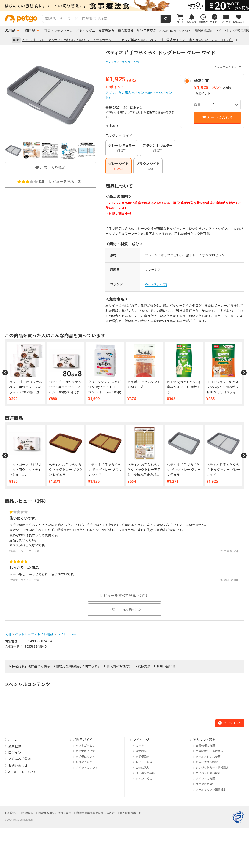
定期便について (86, 757)
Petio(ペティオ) (156, 284)
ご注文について (86, 751)
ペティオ (111, 62)
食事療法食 (106, 31)
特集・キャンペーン (58, 31)
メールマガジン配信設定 (211, 790)
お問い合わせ (166, 666)
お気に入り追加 (50, 168)
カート (140, 746)
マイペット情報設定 (208, 773)
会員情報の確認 (205, 746)
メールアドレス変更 (208, 757)
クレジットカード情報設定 (212, 768)
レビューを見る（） (50, 182)
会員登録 (15, 746)
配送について (84, 762)
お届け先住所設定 (207, 762)
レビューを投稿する (124, 609)
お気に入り (143, 768)
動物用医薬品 (147, 31)
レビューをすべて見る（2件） (124, 596)
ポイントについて (87, 768)
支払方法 (144, 666)
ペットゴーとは (86, 746)
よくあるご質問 (239, 30)
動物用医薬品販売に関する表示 (78, 666)
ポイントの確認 (205, 779)
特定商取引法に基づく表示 (31, 666)
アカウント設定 (204, 740)
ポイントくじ (144, 779)
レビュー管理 (144, 762)
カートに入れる (217, 117)
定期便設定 (143, 757)
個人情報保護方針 (119, 666)
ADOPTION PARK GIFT (176, 31)
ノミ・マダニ (86, 31)
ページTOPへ (230, 723)
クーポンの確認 (145, 773)
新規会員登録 (204, 30)
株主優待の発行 (205, 784)
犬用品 (10, 30)
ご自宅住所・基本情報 (210, 751)
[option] (124, 6)
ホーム (13, 740)
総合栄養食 (126, 31)
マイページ (141, 740)
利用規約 (28, 813)
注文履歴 (141, 751)
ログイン (221, 30)
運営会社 (12, 813)
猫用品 (30, 30)
